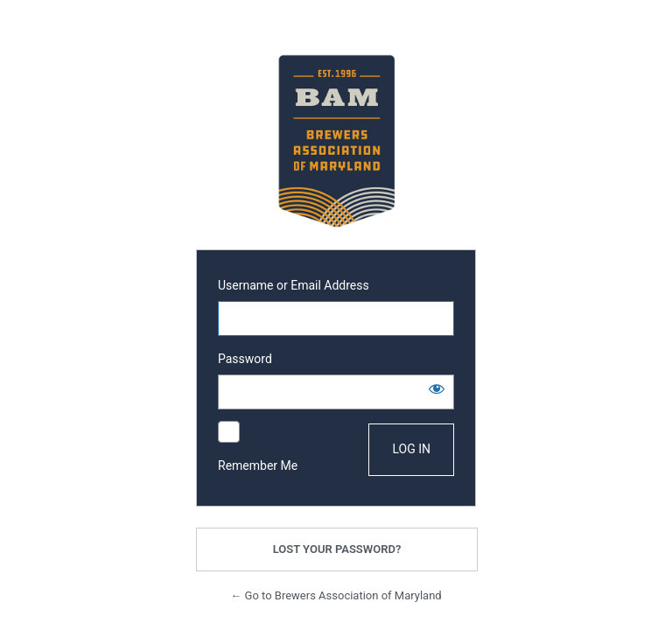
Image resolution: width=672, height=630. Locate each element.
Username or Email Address (294, 285)
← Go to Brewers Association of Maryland (336, 595)
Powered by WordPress (336, 141)
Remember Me (258, 465)
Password (245, 359)
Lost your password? (337, 549)
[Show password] (437, 388)
